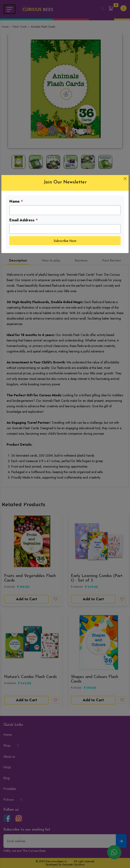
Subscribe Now (65, 241)
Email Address (24, 220)
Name (16, 201)
